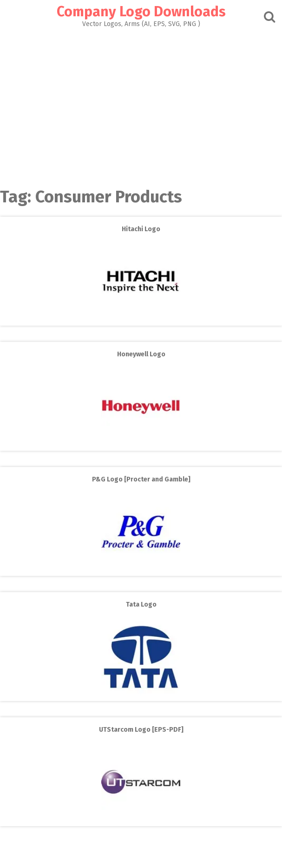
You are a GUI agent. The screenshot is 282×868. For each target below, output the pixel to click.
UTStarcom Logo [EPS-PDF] (141, 730)
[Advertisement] (141, 105)
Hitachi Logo (141, 229)
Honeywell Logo (141, 354)
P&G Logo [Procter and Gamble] (141, 479)
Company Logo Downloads (141, 12)
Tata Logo (141, 604)
